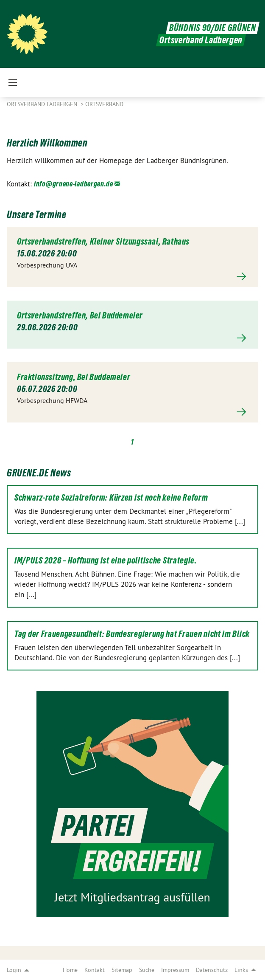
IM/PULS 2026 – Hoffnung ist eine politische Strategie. (106, 560)
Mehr (132, 277)
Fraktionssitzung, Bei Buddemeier (74, 377)
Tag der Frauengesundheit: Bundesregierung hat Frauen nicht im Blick (132, 634)
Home (70, 970)
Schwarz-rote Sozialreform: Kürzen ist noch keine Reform (111, 498)
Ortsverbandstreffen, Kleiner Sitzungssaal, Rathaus (103, 242)
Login (14, 970)
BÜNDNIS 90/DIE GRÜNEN (213, 28)
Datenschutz (212, 970)
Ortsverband (104, 104)
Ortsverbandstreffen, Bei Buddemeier (80, 315)
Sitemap (122, 970)
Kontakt (95, 970)
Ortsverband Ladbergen (43, 104)
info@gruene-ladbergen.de (74, 184)
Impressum (175, 970)
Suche (147, 970)
